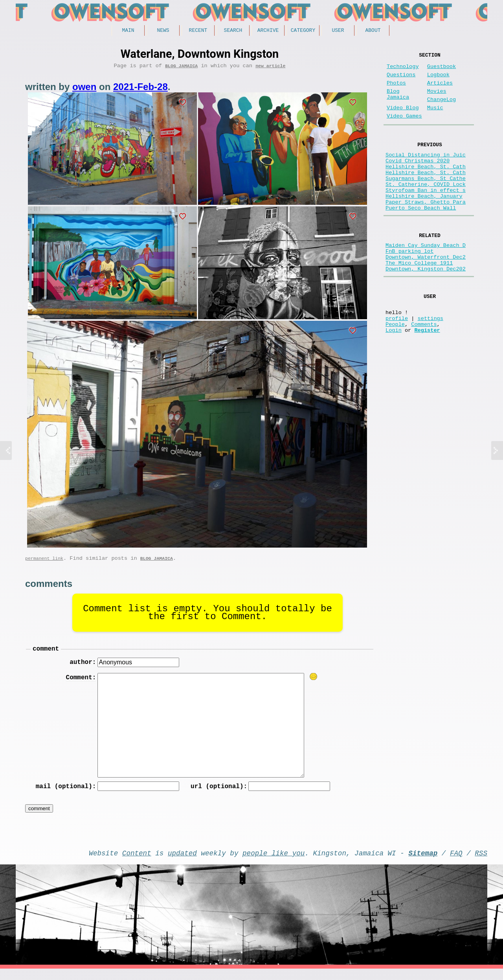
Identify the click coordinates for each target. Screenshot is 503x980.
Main (128, 31)
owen (84, 89)
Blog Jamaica (181, 68)
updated (182, 862)
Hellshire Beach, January (424, 223)
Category (303, 31)
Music (435, 119)
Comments (424, 370)
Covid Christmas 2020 (418, 178)
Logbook (438, 80)
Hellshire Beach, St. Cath (426, 185)
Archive (268, 31)
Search (233, 31)
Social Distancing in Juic (426, 170)
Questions (401, 80)
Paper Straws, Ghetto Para (426, 230)
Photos (396, 89)
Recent (198, 31)
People (395, 370)
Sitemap (423, 862)
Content (137, 862)
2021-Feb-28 (140, 89)
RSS (481, 862)
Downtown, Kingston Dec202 (426, 308)
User (338, 31)
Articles (440, 89)
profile (397, 363)
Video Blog (403, 119)
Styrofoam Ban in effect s (426, 215)
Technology (403, 70)
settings (430, 363)
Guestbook (442, 70)
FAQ (456, 862)
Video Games (404, 129)
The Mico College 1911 (419, 300)
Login (394, 378)
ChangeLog (442, 109)
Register (427, 378)
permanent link (44, 562)
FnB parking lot (409, 285)
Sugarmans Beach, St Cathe (426, 200)
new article (270, 68)
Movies (437, 99)
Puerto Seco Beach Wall (421, 238)
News (163, 31)
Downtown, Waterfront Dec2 (426, 293)
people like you (274, 862)
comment (46, 654)
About (373, 31)
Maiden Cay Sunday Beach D (426, 278)
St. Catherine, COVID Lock (426, 208)
